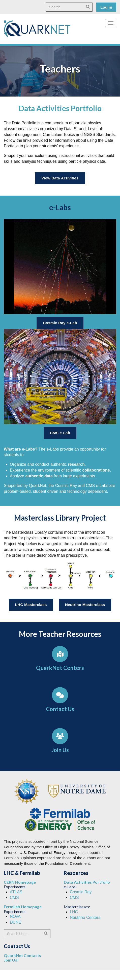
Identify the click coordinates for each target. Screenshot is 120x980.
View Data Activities (60, 178)
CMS (14, 897)
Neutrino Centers (85, 917)
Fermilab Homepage (23, 907)
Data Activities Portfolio (87, 882)
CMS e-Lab (60, 433)
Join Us (60, 750)
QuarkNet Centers (60, 668)
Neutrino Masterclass (85, 605)
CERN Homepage (20, 882)
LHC (74, 912)
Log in (106, 7)
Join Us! (11, 960)
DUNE (16, 922)
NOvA (15, 916)
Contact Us (60, 709)
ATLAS (16, 892)
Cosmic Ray (81, 892)
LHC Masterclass (31, 605)
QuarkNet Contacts (22, 955)
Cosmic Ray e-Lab (60, 323)
